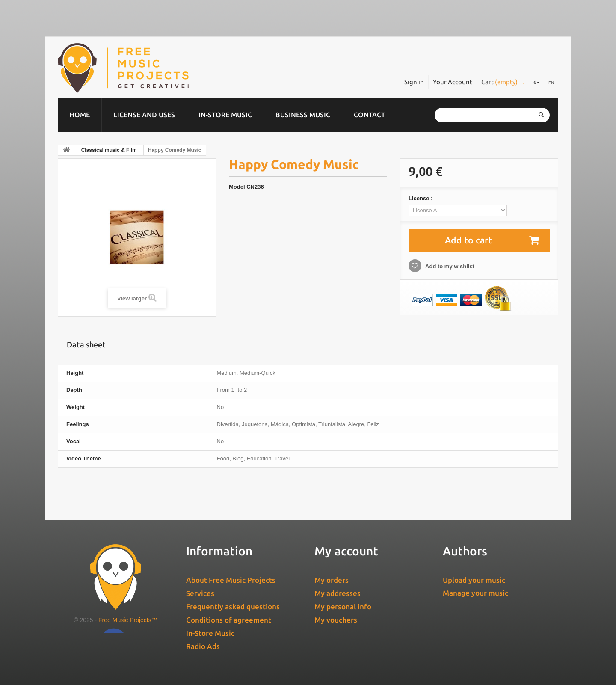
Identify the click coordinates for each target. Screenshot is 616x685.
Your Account (453, 82)
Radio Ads (203, 646)
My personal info (343, 606)
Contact (369, 115)
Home (80, 115)
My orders (332, 580)
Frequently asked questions (233, 606)
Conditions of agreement (229, 620)
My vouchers (336, 620)
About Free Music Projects (231, 580)
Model (237, 187)
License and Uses (144, 115)
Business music (303, 115)
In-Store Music (225, 115)
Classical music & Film (109, 150)
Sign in (414, 82)
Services (200, 593)
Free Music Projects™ (128, 620)
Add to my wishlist (449, 266)
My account (346, 551)
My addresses (338, 593)
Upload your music (474, 580)
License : (421, 198)
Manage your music (475, 593)
